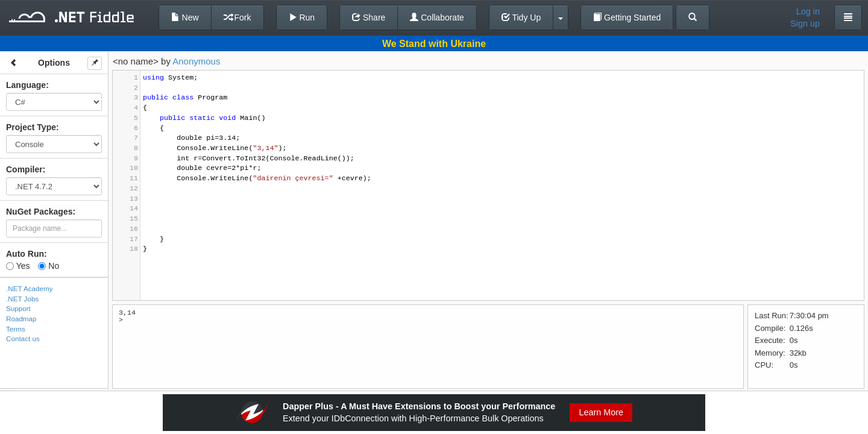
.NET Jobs (22, 299)
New (185, 17)
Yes (18, 266)
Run (302, 17)
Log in (808, 11)
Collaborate (437, 17)
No (49, 266)
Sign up (805, 24)
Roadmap (21, 319)
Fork (237, 17)
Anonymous (196, 61)
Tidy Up (521, 17)
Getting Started (627, 17)
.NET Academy (30, 288)
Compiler (24, 169)
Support (18, 308)
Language (26, 85)
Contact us (23, 338)
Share (369, 17)
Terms (16, 329)
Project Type (31, 127)
